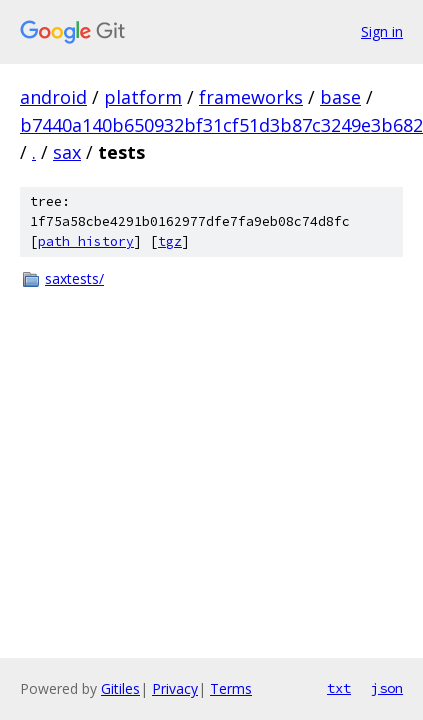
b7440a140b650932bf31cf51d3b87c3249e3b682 (221, 125)
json (387, 688)
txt (339, 688)
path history (86, 241)
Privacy (175, 688)
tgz (170, 241)
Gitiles (120, 688)
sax (67, 152)
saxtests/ (74, 278)
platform (143, 97)
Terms (231, 688)
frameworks (251, 97)
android (53, 97)
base (340, 97)
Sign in (382, 31)
